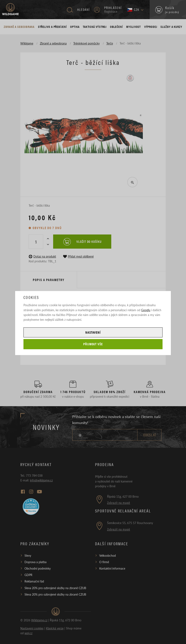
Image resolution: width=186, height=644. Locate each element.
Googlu (146, 310)
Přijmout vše (93, 344)
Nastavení (93, 332)
